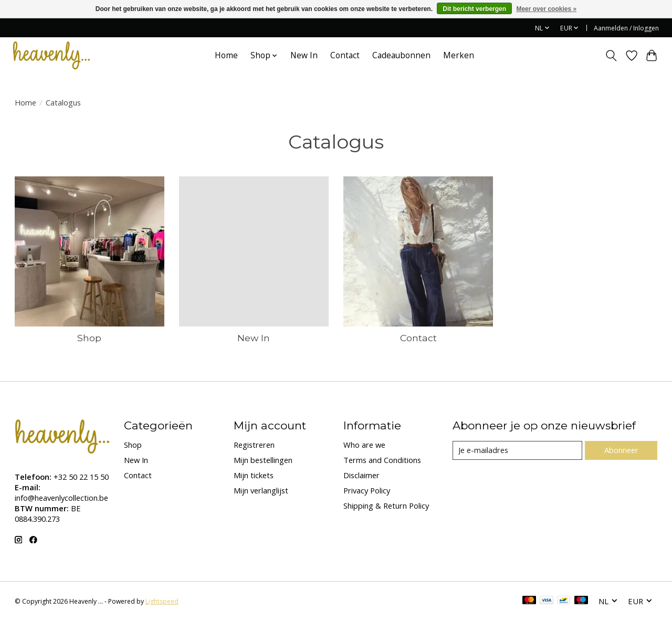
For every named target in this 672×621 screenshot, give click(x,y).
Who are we (364, 445)
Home (226, 55)
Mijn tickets (254, 475)
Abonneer (621, 450)
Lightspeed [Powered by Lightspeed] (162, 601)
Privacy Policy (367, 490)
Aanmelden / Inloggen (626, 28)
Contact (345, 55)
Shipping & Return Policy (386, 506)
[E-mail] (517, 450)
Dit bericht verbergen (474, 9)
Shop (89, 338)
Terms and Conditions (382, 460)
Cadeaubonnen (401, 55)
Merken (459, 55)
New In (304, 55)
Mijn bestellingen (263, 460)
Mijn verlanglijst (261, 490)
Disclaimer (361, 475)
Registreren (254, 445)
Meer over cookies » (546, 9)
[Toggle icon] (611, 56)
